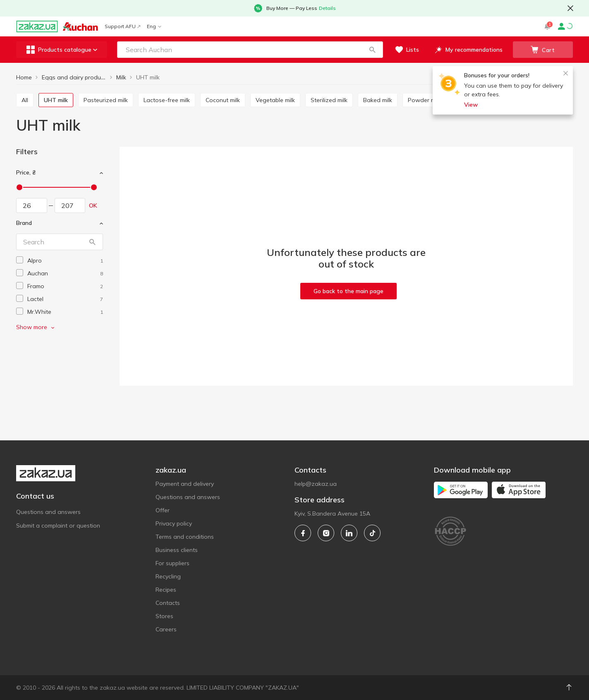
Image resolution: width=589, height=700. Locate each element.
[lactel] (65, 299)
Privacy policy (174, 523)
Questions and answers (48, 512)
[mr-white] (65, 312)
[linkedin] (349, 533)
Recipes (166, 590)
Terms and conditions (185, 537)
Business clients (177, 550)
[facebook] (303, 533)
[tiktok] (372, 533)
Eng (154, 26)
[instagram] (326, 533)
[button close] (570, 8)
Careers (166, 629)
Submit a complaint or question (58, 526)
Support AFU (122, 26)
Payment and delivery (185, 484)
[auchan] (65, 274)
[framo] (65, 286)
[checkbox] (20, 260)
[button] (372, 50)
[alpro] (65, 261)
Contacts (168, 603)
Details (327, 8)
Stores (164, 616)
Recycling (168, 576)
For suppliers (172, 563)
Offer (163, 510)
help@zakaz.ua (316, 484)
